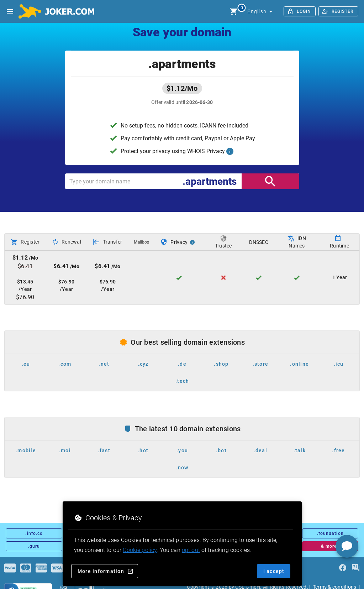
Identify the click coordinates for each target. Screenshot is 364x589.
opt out (191, 550)
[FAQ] (355, 568)
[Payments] (10, 568)
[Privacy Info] (192, 242)
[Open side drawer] (10, 11)
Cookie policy (140, 550)
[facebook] (343, 568)
